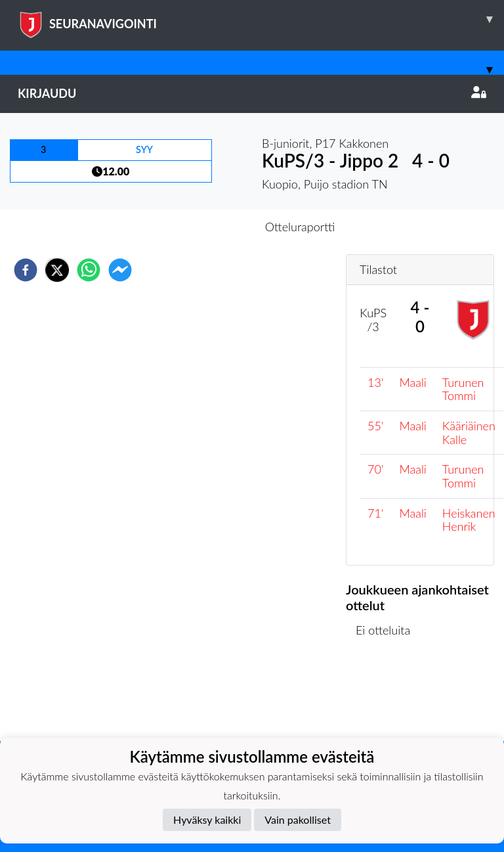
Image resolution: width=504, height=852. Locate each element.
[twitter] (57, 270)
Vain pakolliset (298, 819)
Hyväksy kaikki (207, 819)
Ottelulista (388, 697)
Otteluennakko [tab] (207, 227)
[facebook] (26, 270)
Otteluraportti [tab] (300, 227)
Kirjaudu (252, 93)
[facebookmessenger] (120, 270)
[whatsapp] (89, 270)
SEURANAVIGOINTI (261, 19)
